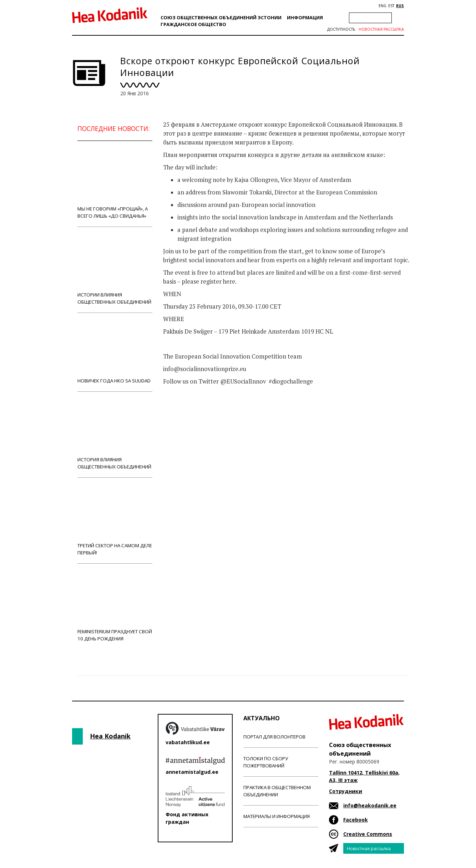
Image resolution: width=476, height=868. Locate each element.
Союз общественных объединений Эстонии (221, 17)
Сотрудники (346, 791)
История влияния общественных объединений (115, 434)
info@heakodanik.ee (370, 805)
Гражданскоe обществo (193, 24)
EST (391, 6)
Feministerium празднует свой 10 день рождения (115, 606)
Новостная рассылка (381, 29)
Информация (305, 17)
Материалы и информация (277, 816)
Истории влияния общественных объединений (115, 270)
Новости (182, 410)
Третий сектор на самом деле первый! (115, 520)
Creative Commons (368, 834)
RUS (400, 6)
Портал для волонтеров (274, 737)
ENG (383, 6)
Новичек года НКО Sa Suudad (115, 352)
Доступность (341, 29)
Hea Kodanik (110, 736)
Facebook (356, 820)
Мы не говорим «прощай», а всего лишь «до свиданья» (115, 184)
